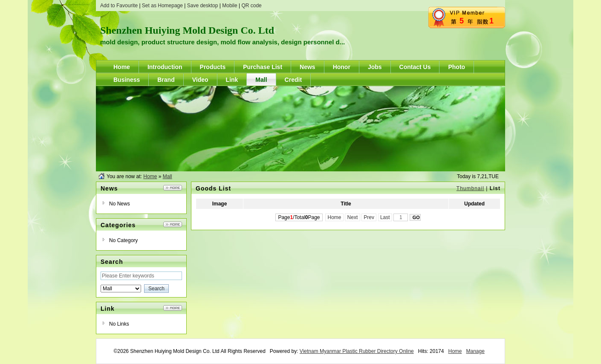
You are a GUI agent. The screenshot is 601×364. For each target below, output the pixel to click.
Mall (168, 176)
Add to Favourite (119, 6)
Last (385, 217)
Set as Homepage (162, 6)
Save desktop (203, 6)
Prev (369, 217)
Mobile (230, 6)
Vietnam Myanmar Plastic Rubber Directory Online (357, 351)
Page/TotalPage (299, 217)
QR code (251, 6)
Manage (475, 351)
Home (150, 176)
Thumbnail (470, 188)
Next (352, 217)
